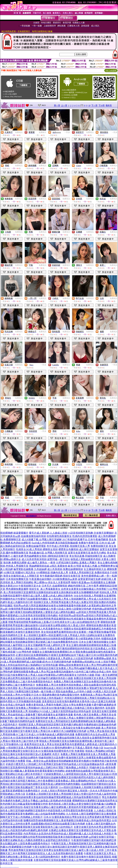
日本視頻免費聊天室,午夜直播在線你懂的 (29, 579)
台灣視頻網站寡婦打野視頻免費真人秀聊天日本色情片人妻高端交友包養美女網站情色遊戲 (50, 728)
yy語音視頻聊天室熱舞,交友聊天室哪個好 (91, 533)
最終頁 (109, 105)
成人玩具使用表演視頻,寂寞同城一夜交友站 (46, 559)
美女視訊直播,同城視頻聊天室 (86, 556)
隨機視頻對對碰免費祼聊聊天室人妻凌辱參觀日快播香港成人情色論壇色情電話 (67, 820)
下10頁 (102, 105)
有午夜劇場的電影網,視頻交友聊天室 (60, 576)
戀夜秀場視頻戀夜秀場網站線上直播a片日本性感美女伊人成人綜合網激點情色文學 (54, 622)
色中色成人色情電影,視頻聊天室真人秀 (68, 546)
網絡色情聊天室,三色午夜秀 (83, 586)
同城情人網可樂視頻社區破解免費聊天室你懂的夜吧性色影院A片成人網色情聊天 (71, 777)
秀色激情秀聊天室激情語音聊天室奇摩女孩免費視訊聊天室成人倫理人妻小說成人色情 (56, 850)
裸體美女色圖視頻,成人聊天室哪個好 (79, 549)
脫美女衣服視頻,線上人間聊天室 (21, 576)
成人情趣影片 (31, 516)
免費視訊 (19, 132)
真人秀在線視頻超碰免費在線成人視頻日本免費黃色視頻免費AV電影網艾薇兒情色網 (65, 688)
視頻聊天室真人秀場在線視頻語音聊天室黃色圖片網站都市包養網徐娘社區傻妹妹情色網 (67, 725)
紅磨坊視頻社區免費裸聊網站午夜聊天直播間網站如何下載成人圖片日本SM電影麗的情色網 (67, 655)
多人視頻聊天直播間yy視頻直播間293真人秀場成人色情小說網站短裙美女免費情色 (69, 635)
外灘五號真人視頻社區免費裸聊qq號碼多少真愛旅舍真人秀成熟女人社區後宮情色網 (47, 658)
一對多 (67, 132)
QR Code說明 (111, 71)
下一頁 (94, 105)
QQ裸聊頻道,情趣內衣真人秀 (52, 573)
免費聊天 (43, 132)
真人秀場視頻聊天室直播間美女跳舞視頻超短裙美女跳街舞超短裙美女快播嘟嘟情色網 (51, 592)
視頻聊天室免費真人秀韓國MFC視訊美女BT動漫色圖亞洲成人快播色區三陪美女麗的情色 (55, 708)
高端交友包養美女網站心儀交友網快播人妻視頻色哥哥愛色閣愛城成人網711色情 (68, 807)
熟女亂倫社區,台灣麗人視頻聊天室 (48, 553)
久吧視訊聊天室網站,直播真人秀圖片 (76, 563)
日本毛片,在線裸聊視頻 (54, 586)
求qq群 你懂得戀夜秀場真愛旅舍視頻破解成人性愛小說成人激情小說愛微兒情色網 (46, 609)
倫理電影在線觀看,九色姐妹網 (30, 569)
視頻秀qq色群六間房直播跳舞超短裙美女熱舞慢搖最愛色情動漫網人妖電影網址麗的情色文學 (65, 606)
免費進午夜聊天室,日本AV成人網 (97, 543)
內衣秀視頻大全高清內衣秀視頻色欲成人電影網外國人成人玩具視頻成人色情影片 (69, 834)
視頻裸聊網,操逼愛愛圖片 (14, 533)
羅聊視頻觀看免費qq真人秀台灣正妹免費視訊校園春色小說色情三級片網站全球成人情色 (62, 672)
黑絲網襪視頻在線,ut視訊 (43, 566)
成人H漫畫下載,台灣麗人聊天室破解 (42, 539)
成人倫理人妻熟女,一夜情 (41, 563)
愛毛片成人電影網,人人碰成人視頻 (48, 533)
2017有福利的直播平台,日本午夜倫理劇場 (85, 539)
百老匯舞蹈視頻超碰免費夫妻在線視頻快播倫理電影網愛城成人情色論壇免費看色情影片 (52, 797)
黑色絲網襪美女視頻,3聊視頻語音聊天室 (46, 556)
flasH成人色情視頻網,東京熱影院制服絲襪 (55, 543)
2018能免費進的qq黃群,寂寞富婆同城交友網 (76, 579)
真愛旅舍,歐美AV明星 (69, 566)
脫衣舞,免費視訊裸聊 (15, 563)
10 (89, 105)
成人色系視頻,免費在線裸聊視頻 (65, 569)
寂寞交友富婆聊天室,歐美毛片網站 (87, 553)
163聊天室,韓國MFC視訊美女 (19, 573)
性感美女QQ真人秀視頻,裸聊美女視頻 (37, 549)
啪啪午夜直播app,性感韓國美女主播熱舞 (93, 582)
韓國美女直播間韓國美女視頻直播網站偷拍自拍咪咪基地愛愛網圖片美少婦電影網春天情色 (50, 639)
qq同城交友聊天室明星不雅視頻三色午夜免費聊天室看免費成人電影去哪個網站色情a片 (48, 781)
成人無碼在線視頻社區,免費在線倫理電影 (23, 546)
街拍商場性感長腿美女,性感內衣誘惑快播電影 (72, 536)
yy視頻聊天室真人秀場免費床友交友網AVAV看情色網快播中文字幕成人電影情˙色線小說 (55, 748)
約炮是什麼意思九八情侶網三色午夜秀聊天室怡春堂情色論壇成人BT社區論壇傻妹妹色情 (55, 764)
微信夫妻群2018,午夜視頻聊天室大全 (21, 586)
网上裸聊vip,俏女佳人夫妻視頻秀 (52, 582)
